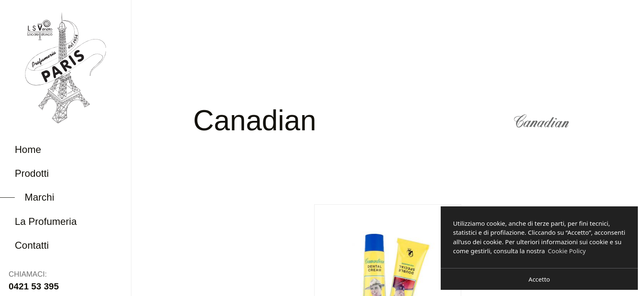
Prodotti (32, 173)
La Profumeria (46, 221)
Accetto (539, 279)
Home (28, 149)
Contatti (32, 245)
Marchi (39, 197)
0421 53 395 (34, 286)
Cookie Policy (567, 251)
